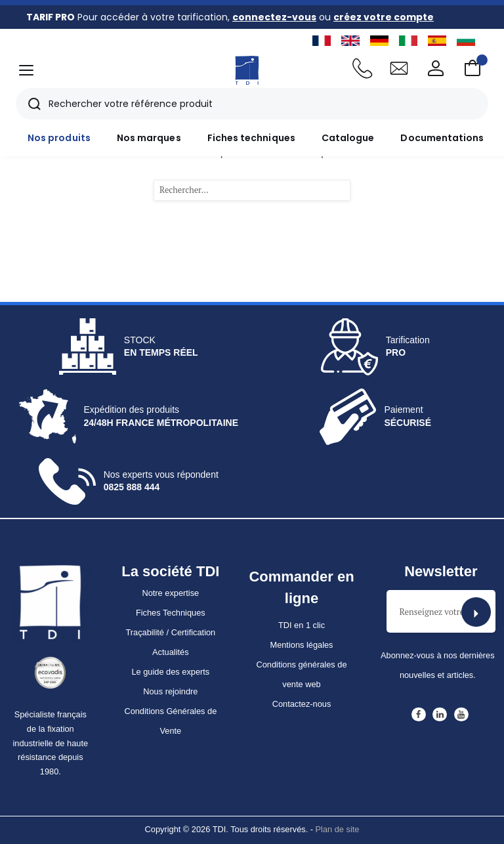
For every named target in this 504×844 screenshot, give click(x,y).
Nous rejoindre (170, 691)
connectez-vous (274, 17)
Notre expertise (170, 593)
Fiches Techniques (171, 613)
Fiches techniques (251, 138)
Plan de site (338, 829)
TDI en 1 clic (302, 625)
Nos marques (149, 138)
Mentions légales (301, 645)
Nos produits (59, 138)
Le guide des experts (170, 672)
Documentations (442, 138)
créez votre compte (384, 17)
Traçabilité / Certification (170, 632)
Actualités (170, 652)
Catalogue (348, 138)
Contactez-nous (302, 704)
